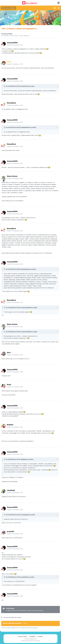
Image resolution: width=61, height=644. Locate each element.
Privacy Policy (23, 636)
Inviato (15, 45)
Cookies (40, 636)
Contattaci (32, 636)
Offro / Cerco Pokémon (22, 36)
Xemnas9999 (8, 34)
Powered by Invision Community (30, 641)
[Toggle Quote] (5, 86)
